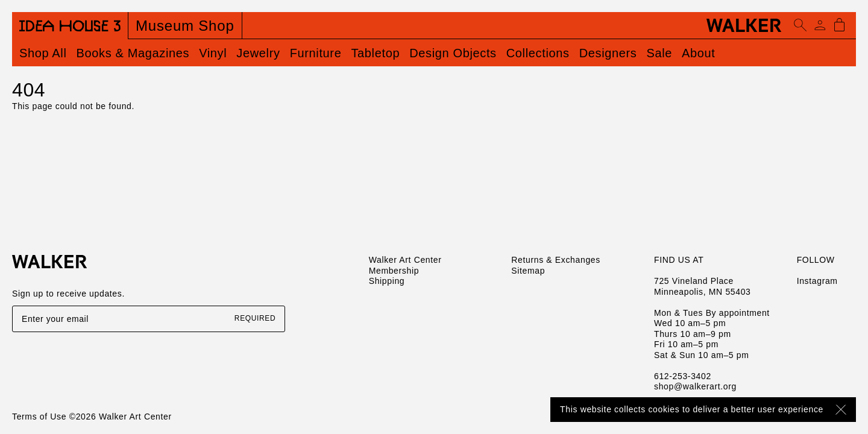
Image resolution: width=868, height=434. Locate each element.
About (698, 53)
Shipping (387, 281)
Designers (608, 53)
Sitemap (528, 271)
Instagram (817, 281)
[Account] (820, 25)
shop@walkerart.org (695, 386)
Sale (659, 53)
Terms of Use (39, 417)
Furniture (316, 53)
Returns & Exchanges (556, 260)
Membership (394, 271)
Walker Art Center (405, 260)
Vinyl (213, 53)
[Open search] (800, 25)
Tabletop (375, 53)
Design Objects (453, 53)
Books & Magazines (133, 53)
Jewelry (258, 53)
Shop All (43, 53)
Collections (538, 53)
